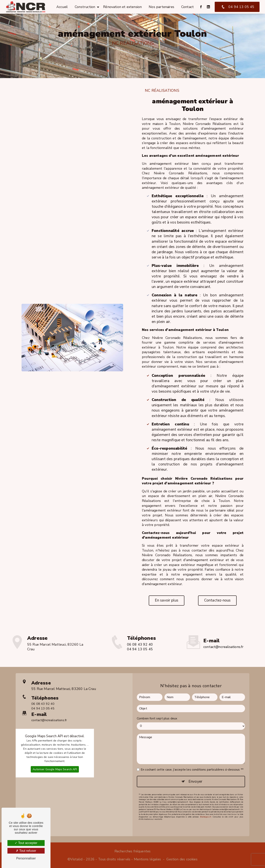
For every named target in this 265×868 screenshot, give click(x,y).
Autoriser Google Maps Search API (55, 763)
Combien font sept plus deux (157, 712)
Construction (85, 7)
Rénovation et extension (122, 7)
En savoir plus (167, 600)
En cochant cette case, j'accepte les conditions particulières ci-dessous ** (192, 763)
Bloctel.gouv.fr (206, 810)
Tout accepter (26, 843)
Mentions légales (147, 859)
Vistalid (76, 859)
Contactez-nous (217, 600)
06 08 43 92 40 (140, 651)
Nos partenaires (161, 7)
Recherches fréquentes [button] (133, 851)
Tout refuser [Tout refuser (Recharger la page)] (26, 851)
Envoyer (195, 775)
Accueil (62, 7)
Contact (187, 7)
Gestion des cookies (182, 859)
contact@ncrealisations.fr (223, 640)
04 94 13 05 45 (237, 7)
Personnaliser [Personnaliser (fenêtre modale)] (26, 858)
